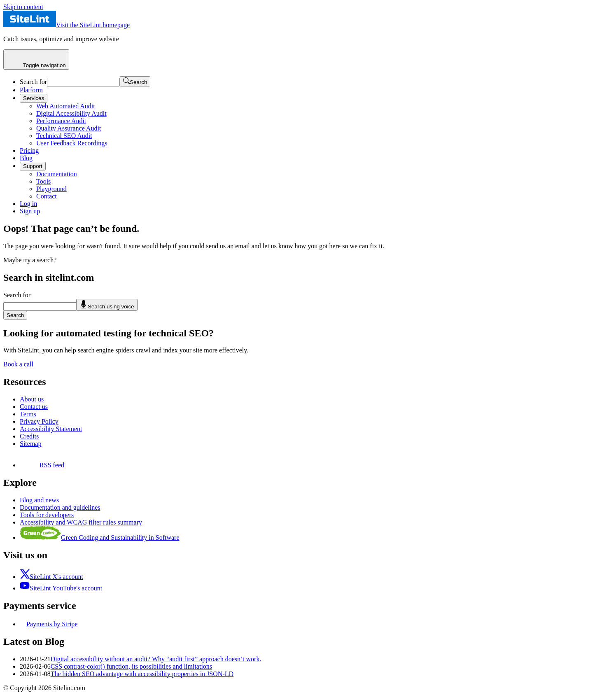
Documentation (57, 174)
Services (34, 98)
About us (32, 399)
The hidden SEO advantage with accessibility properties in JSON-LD (142, 674)
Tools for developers (47, 515)
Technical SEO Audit (64, 136)
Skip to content (23, 7)
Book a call (18, 364)
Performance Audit (61, 121)
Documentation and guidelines (60, 507)
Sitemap (30, 444)
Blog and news (39, 500)
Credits (29, 436)
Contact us (34, 407)
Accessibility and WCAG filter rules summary (81, 522)
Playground (51, 189)
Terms (28, 414)
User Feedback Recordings (72, 143)
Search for (33, 82)
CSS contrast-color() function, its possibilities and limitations (131, 666)
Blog (26, 158)
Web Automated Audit (66, 106)
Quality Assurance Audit (69, 128)
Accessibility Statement (51, 429)
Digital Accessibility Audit (71, 113)
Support (33, 166)
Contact (47, 196)
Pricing (29, 150)
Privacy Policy (39, 421)
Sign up (30, 211)
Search (15, 315)
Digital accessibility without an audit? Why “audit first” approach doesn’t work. (156, 659)
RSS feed (42, 465)
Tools (43, 181)
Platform (31, 90)
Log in (28, 204)
